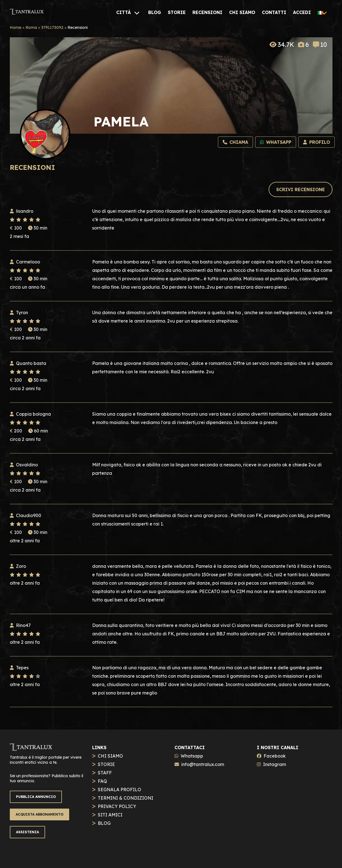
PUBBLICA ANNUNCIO (36, 797)
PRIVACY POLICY (117, 806)
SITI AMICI (110, 815)
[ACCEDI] (302, 12)
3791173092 (52, 27)
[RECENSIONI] (207, 12)
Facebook (275, 756)
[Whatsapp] (276, 142)
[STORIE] (177, 12)
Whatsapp (192, 756)
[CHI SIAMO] (242, 12)
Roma (31, 27)
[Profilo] (317, 142)
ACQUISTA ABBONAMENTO (39, 814)
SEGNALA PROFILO (119, 790)
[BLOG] (155, 12)
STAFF (105, 773)
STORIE (106, 764)
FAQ (102, 781)
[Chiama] (235, 142)
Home (16, 27)
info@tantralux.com (203, 764)
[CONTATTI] (274, 12)
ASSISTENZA (27, 832)
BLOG (104, 823)
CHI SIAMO (110, 756)
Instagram (274, 764)
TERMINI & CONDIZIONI (125, 798)
